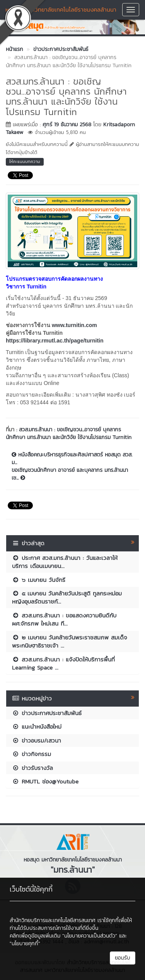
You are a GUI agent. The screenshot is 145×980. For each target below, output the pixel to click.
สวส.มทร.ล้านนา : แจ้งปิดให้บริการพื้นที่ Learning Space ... (63, 663)
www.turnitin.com (74, 325)
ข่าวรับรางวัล (32, 768)
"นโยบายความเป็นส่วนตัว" (90, 936)
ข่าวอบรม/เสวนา (37, 740)
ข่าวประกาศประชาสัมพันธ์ (47, 713)
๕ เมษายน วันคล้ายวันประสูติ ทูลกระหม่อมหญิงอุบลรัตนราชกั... (67, 597)
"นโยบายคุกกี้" (25, 944)
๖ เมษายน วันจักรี (39, 580)
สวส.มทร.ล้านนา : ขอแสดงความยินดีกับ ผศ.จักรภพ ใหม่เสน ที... (64, 619)
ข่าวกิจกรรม (32, 754)
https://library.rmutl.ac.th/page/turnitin (55, 341)
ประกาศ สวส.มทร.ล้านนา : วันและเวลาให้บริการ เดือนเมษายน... (65, 562)
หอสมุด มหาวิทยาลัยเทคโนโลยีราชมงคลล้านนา (61, 9)
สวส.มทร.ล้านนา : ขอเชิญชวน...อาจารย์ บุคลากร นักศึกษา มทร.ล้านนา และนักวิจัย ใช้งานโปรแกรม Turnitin (69, 433)
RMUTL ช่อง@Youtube (45, 781)
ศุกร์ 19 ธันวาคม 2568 (67, 125)
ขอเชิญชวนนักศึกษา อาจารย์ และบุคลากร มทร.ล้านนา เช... (70, 474)
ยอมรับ (123, 958)
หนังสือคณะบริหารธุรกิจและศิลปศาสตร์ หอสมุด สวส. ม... (72, 459)
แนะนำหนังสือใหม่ (37, 727)
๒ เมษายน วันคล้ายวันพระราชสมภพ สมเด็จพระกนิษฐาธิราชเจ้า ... (70, 641)
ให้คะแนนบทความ (25, 161)
